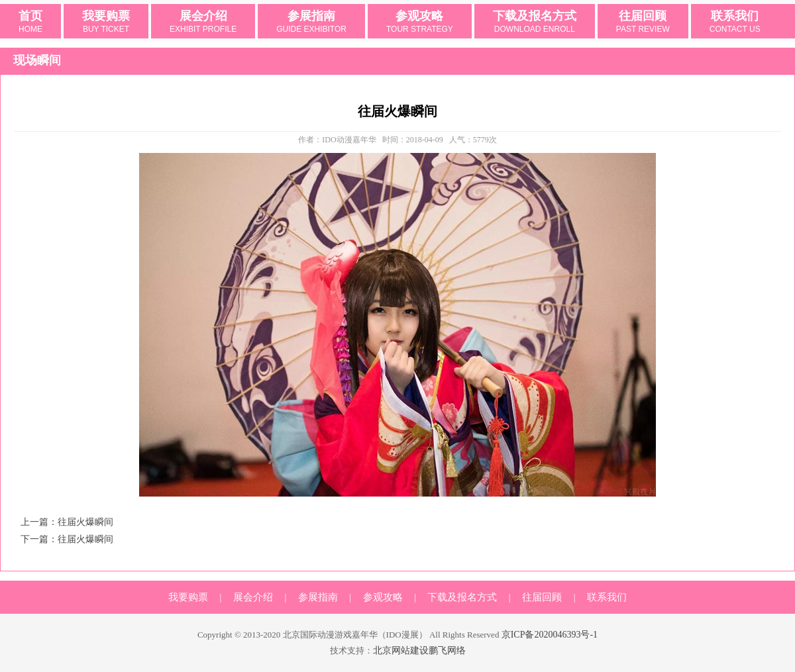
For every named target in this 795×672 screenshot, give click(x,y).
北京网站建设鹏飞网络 (419, 650)
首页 (30, 23)
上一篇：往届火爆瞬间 (67, 522)
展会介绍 (203, 23)
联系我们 (735, 23)
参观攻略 (420, 23)
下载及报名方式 (535, 23)
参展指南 (311, 23)
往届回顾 (643, 23)
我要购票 (106, 23)
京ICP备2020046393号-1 (550, 635)
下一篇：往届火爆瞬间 (67, 539)
